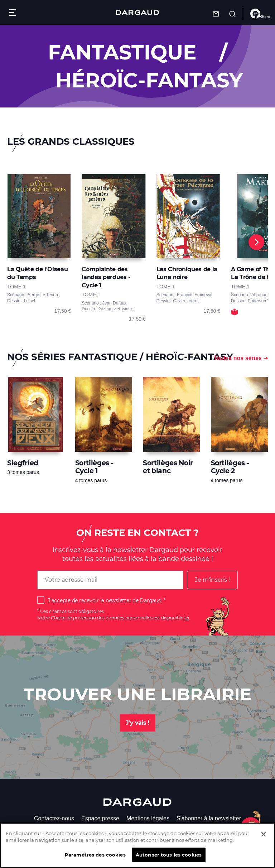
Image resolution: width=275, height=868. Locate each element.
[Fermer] (264, 841)
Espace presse (100, 818)
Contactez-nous (54, 818)
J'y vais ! (138, 723)
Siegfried (23, 463)
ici (187, 618)
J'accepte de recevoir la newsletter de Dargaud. (105, 600)
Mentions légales (148, 818)
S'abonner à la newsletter (209, 818)
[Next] (256, 242)
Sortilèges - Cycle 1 (94, 467)
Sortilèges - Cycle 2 (230, 467)
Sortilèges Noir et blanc (168, 467)
